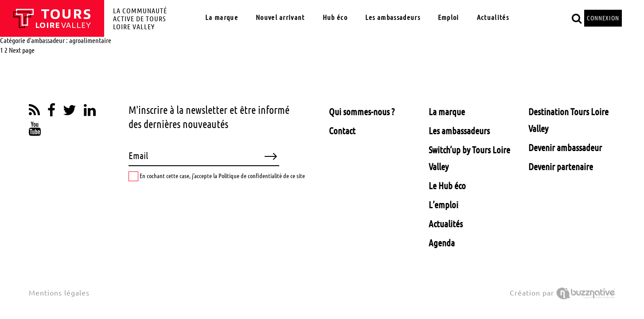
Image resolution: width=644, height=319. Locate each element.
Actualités (493, 17)
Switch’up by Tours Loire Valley (469, 158)
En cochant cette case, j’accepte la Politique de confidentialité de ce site (217, 176)
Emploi (449, 17)
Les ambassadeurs (393, 17)
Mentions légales (59, 293)
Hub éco (335, 17)
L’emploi (443, 205)
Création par (562, 293)
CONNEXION (603, 18)
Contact (342, 131)
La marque (222, 17)
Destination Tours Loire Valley (568, 120)
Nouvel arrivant (280, 17)
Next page (22, 50)
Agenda (442, 243)
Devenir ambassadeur (565, 148)
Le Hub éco (447, 186)
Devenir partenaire (561, 167)
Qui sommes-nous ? (362, 112)
